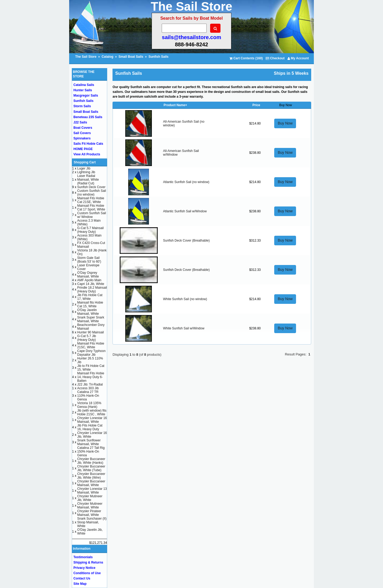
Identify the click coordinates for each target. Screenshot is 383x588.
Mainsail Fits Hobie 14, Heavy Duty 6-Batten (91, 377)
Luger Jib (84, 168)
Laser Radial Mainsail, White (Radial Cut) (88, 180)
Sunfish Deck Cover (91, 187)
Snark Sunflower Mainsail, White (89, 442)
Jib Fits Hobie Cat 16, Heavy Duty (90, 427)
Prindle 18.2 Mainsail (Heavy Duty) (92, 289)
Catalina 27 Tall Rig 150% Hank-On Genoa (91, 452)
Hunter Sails (83, 90)
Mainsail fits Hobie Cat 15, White (90, 304)
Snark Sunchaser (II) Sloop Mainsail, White (92, 522)
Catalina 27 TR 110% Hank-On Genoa (88, 396)
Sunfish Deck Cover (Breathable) (186, 241)
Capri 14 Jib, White (91, 284)
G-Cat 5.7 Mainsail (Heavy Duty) (90, 230)
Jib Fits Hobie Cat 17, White (90, 297)
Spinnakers (82, 138)
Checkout (275, 58)
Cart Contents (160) (246, 58)
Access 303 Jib (88, 388)
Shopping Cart (85, 162)
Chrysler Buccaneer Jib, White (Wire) (91, 476)
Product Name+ (175, 105)
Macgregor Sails (86, 96)
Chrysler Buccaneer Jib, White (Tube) (91, 468)
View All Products (87, 154)
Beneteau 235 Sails (88, 117)
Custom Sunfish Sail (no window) (91, 193)
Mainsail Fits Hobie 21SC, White (91, 345)
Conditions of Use (87, 573)
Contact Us (82, 578)
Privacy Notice (84, 568)
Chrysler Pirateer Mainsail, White (89, 513)
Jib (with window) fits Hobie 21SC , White (92, 412)
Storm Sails (82, 106)
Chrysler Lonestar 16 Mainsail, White (92, 420)
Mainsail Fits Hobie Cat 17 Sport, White (91, 208)
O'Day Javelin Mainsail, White (88, 312)
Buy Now (285, 123)
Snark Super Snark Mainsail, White (91, 319)
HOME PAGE (83, 149)
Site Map (80, 584)
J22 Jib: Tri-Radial (90, 384)
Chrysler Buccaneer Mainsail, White (91, 483)
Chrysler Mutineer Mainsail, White (90, 506)
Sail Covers (82, 133)
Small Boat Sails (131, 57)
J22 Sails (80, 122)
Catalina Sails (84, 85)
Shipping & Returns (88, 562)
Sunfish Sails (158, 57)
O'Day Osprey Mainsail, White (88, 275)
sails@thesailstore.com (192, 37)
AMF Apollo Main (89, 280)
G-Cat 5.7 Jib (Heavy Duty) (87, 338)
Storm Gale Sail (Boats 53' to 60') (89, 260)
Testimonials (83, 557)
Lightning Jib (86, 172)
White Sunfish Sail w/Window (184, 328)
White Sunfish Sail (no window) (185, 299)
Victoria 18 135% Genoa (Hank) (89, 405)
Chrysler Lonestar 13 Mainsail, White (92, 491)
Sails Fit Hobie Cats (88, 144)
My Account (298, 58)
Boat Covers (83, 128)
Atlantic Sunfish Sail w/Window (185, 211)
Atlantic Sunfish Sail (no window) (186, 182)
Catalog (107, 57)
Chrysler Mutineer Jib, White (90, 498)
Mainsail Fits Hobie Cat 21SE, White (91, 200)
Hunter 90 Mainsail (90, 332)
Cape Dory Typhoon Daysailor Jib (91, 353)
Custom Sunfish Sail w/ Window (91, 215)
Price (256, 105)
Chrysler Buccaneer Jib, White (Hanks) (91, 461)
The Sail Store (86, 57)
